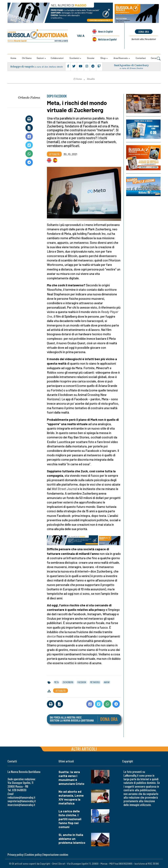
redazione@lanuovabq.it (21, 797)
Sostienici (74, 58)
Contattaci (141, 58)
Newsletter (144, 39)
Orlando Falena (29, 97)
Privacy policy (15, 854)
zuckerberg (68, 682)
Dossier (91, 58)
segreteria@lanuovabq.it (22, 801)
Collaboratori (57, 58)
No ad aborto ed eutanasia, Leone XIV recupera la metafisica (71, 797)
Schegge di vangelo (22, 67)
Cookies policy (33, 854)
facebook (82, 682)
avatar (107, 682)
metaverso (95, 682)
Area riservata (121, 58)
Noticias (107, 39)
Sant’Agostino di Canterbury (131, 65)
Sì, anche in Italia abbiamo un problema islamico (72, 839)
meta (56, 682)
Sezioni (40, 58)
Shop (103, 58)
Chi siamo (27, 58)
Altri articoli (84, 749)
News (105, 32)
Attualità (91, 79)
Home (13, 58)
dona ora (144, 32)
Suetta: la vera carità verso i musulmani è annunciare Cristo (71, 778)
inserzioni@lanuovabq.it (21, 805)
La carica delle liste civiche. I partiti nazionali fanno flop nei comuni (70, 819)
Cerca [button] (156, 58)
